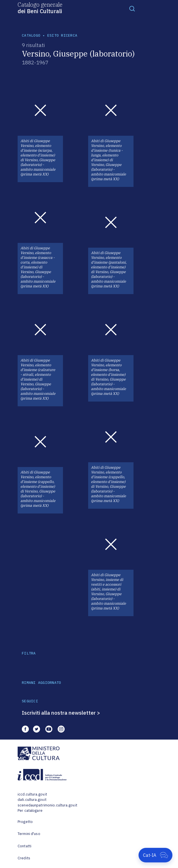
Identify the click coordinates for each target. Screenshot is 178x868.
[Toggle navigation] (132, 8)
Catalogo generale (40, 8)
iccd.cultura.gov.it (32, 794)
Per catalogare (30, 810)
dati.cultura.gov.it (32, 800)
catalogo (31, 35)
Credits (24, 858)
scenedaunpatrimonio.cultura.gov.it (47, 805)
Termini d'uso (29, 834)
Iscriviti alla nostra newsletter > (61, 713)
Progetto (25, 822)
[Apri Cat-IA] (155, 855)
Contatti (24, 846)
